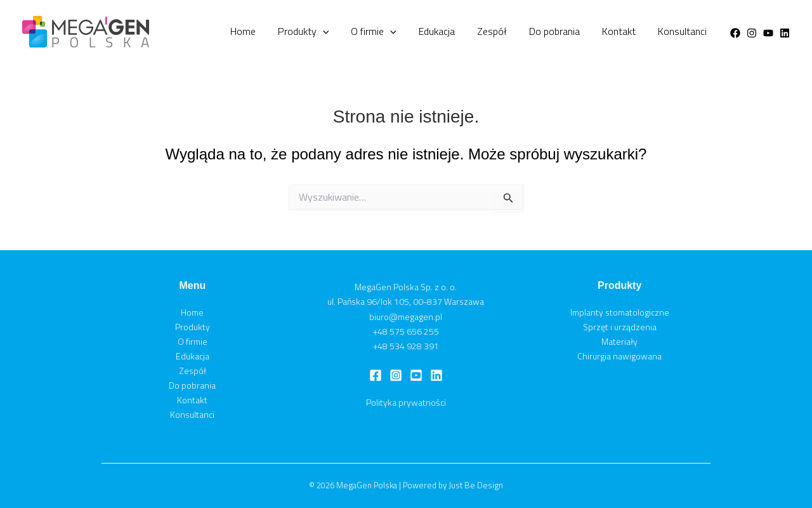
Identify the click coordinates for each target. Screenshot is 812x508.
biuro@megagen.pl (406, 317)
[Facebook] (735, 33)
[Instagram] (752, 33)
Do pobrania (578, 31)
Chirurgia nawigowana (619, 356)
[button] (384, 32)
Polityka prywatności (406, 402)
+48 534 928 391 (406, 346)
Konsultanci (687, 31)
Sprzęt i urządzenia (620, 327)
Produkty (365, 32)
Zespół (525, 31)
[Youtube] (768, 33)
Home (314, 31)
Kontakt (633, 31)
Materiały (619, 341)
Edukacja (479, 31)
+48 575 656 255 (406, 331)
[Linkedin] (785, 33)
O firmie (426, 32)
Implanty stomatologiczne (620, 312)
